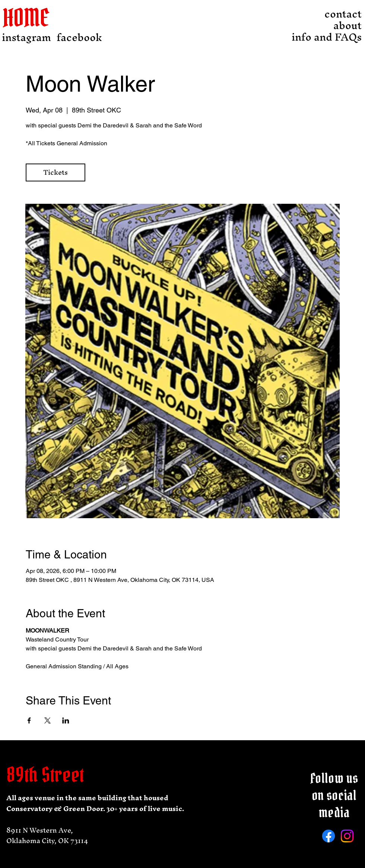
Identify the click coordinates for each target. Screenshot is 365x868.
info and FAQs (341, 37)
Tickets (55, 172)
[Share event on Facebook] (29, 720)
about (347, 26)
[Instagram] (347, 836)
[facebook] (79, 37)
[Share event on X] (47, 720)
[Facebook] (328, 836)
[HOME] (31, 18)
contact (343, 14)
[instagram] (26, 37)
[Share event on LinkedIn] (66, 720)
